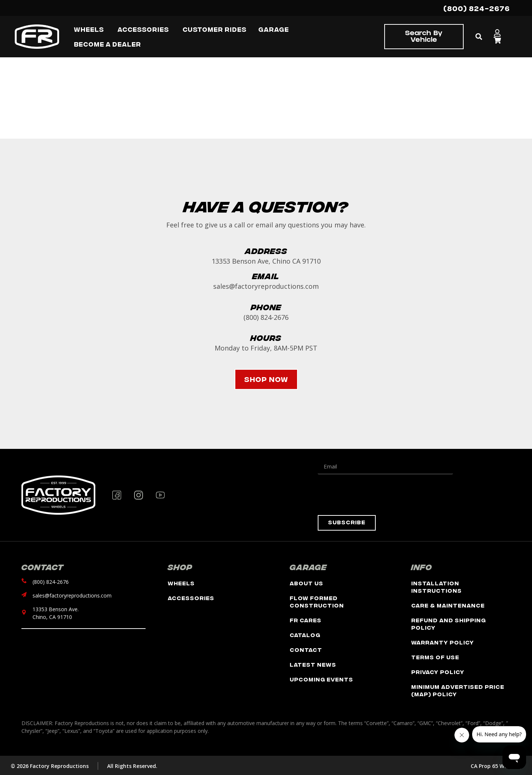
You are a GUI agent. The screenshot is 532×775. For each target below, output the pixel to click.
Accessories (191, 598)
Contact (306, 649)
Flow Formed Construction (317, 601)
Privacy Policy (438, 672)
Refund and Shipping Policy (449, 624)
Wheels (181, 583)
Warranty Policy (443, 642)
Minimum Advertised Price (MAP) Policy (458, 690)
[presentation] (374, 495)
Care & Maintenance (448, 605)
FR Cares (306, 620)
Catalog (305, 635)
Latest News (313, 664)
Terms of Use (435, 657)
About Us (306, 583)
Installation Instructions (436, 587)
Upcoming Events (321, 679)
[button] (479, 37)
